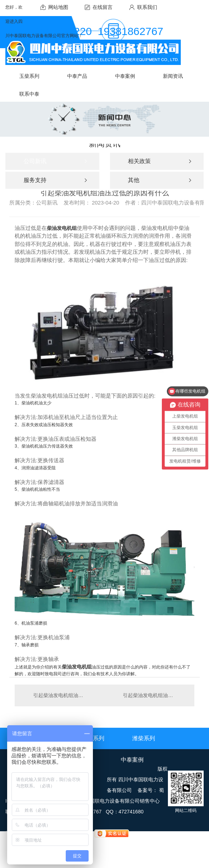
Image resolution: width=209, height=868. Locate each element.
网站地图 (58, 7)
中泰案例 (132, 760)
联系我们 (147, 7)
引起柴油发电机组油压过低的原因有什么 (60, 695)
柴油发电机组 (62, 228)
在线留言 (103, 7)
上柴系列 (93, 738)
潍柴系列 (144, 738)
